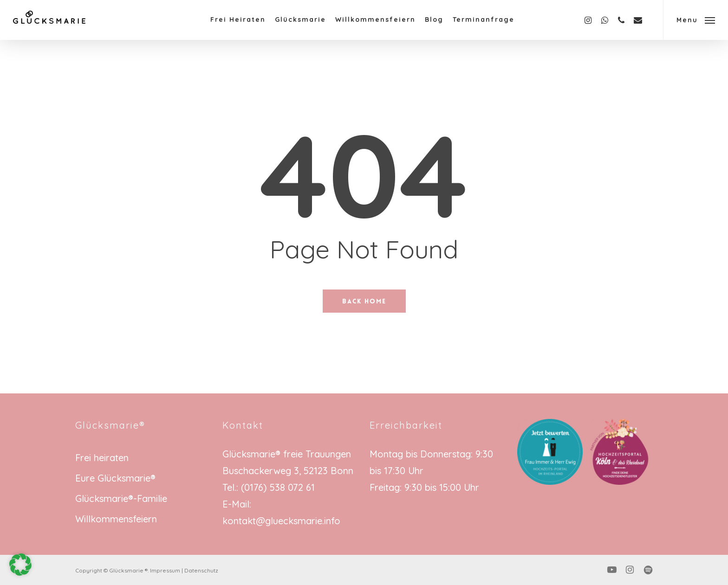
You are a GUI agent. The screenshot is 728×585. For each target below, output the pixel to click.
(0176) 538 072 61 (278, 487)
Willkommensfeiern (116, 519)
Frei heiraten (102, 458)
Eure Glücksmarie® (115, 478)
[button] (695, 20)
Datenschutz (201, 570)
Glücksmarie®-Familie (121, 498)
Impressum (165, 570)
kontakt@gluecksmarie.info (281, 521)
